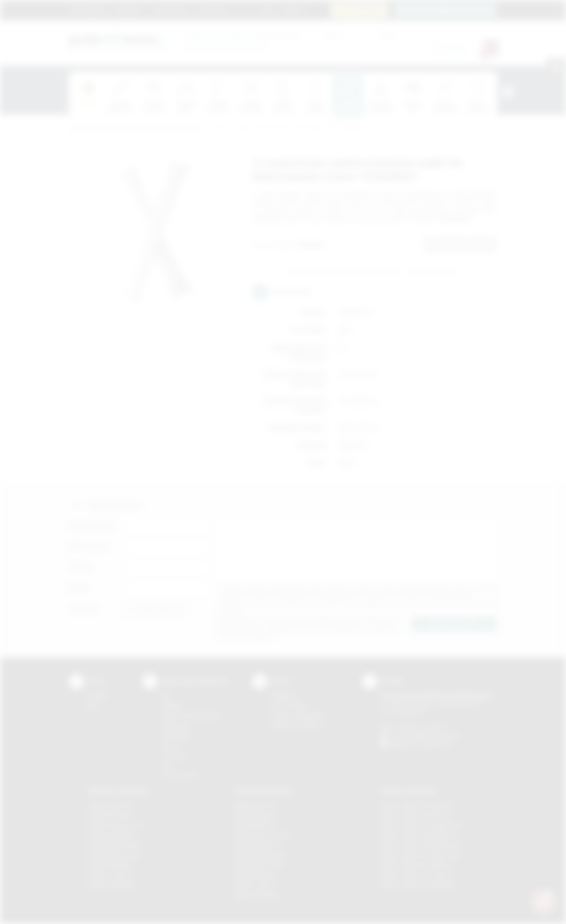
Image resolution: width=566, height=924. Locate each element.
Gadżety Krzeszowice (117, 825)
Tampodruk (176, 735)
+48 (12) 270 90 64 (422, 726)
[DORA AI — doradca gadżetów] (543, 901)
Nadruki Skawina (255, 875)
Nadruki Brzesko (255, 815)
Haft (166, 765)
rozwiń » (232, 610)
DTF (166, 695)
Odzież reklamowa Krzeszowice (423, 825)
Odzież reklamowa (409, 790)
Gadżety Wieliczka (112, 885)
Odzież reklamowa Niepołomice (422, 845)
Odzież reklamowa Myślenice (419, 835)
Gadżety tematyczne (139, 129)
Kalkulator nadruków (297, 725)
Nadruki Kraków (254, 825)
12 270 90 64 (363, 10)
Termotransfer (180, 775)
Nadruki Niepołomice (261, 855)
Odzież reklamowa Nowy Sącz (420, 855)
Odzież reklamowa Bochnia (416, 815)
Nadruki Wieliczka (257, 895)
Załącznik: (84, 609)
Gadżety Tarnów (109, 875)
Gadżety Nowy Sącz (114, 855)
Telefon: (82, 567)
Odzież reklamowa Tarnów (416, 875)
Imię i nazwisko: (92, 526)
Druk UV (171, 745)
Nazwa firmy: (89, 547)
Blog (267, 10)
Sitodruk (172, 705)
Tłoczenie (174, 755)
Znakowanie (213, 10)
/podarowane (433, 744)
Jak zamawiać (170, 10)
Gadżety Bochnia (110, 805)
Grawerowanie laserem (191, 715)
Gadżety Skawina (110, 865)
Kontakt (292, 10)
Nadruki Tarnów (254, 885)
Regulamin (129, 10)
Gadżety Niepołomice (116, 845)
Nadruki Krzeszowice (261, 835)
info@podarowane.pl (434, 735)
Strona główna (88, 10)
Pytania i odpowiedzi (298, 715)
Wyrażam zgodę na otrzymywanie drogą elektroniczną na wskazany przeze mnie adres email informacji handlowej (360, 606)
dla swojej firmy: (242, 35)
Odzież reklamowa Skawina (416, 865)
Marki (245, 10)
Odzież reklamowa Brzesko (416, 805)
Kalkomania (176, 725)
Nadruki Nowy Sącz (259, 865)
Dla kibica (184, 129)
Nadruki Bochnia (255, 805)
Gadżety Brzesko (110, 815)
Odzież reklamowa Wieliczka (418, 885)
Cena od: (332, 35)
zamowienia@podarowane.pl (449, 10)
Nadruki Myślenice (258, 845)
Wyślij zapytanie (433, 272)
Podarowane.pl (88, 129)
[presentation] (508, 92)
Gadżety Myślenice (113, 835)
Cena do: (387, 35)
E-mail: (79, 588)
